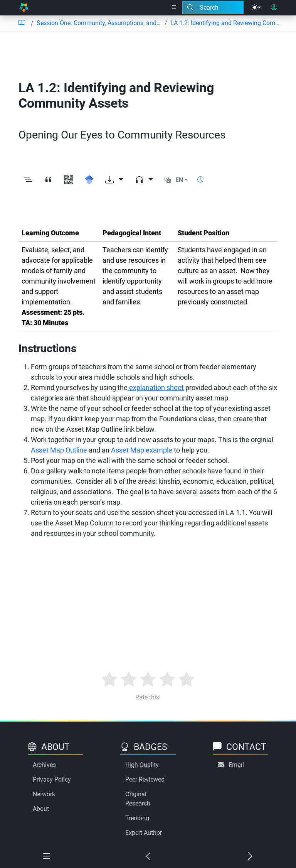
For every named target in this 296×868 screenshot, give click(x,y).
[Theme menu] (256, 8)
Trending (137, 818)
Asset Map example (142, 450)
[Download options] (114, 180)
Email (236, 765)
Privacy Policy (52, 779)
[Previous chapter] (148, 856)
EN (179, 180)
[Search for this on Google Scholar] (89, 180)
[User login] (274, 8)
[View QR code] (69, 180)
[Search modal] (213, 8)
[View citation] (48, 180)
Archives (44, 765)
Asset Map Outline (59, 450)
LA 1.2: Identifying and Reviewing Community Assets (225, 23)
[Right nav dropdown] (174, 8)
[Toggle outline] (28, 180)
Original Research (138, 799)
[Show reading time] (200, 180)
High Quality (142, 765)
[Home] (24, 8)
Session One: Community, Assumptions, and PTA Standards (99, 23)
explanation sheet (156, 388)
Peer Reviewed (145, 779)
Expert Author (144, 833)
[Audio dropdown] (144, 180)
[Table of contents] (22, 23)
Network (44, 794)
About (41, 809)
